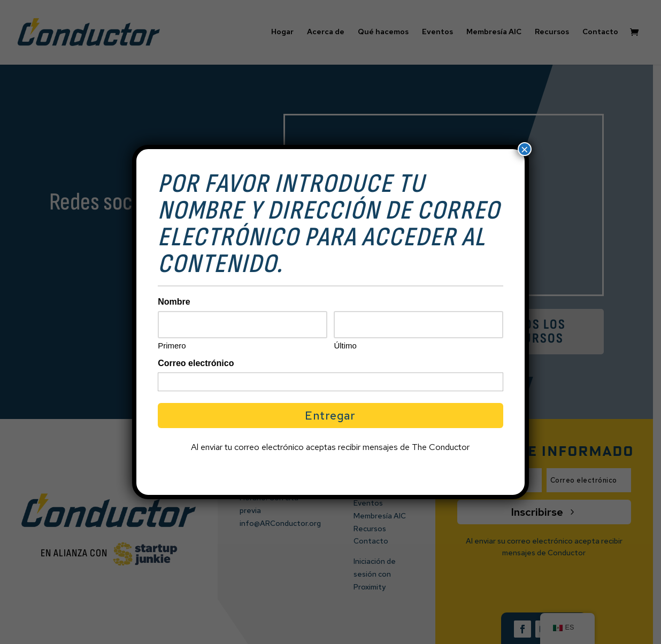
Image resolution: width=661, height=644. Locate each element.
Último (345, 346)
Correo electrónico (196, 363)
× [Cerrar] (525, 149)
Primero (172, 346)
